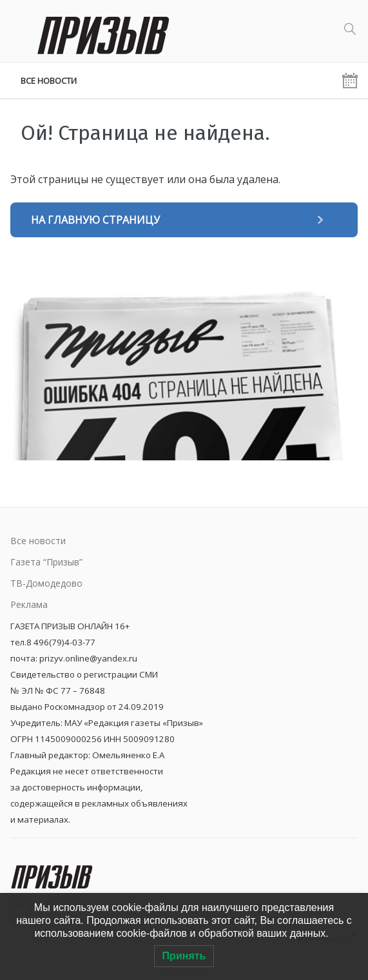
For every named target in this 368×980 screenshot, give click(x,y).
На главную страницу (95, 220)
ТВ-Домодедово (46, 583)
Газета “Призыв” (46, 562)
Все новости (49, 81)
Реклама (29, 604)
